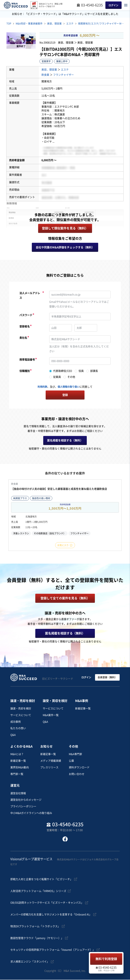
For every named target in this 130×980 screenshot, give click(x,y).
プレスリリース (49, 768)
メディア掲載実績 (51, 761)
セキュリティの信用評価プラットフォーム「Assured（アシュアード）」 (53, 950)
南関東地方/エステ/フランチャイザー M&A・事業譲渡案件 (105, 24)
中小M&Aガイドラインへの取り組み (31, 813)
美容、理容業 (57, 24)
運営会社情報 (18, 794)
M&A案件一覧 (51, 715)
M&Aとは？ (17, 754)
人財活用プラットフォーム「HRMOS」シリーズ (38, 891)
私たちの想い (18, 729)
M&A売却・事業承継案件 (31, 24)
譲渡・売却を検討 (21, 709)
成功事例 (16, 722)
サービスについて (21, 715)
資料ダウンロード (79, 768)
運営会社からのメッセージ (26, 800)
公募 (71, 761)
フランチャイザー (63, 75)
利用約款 (42, 387)
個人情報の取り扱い (69, 387)
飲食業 (45, 75)
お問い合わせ (77, 774)
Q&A (13, 735)
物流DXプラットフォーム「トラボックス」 (35, 927)
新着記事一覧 (83, 709)
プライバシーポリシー (23, 807)
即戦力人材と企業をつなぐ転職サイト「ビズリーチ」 (41, 880)
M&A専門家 (75, 754)
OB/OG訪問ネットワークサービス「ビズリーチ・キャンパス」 (47, 903)
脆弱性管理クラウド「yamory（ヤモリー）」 (37, 938)
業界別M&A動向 (20, 768)
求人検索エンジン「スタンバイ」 (30, 962)
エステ (73, 24)
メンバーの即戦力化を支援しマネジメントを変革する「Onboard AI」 (51, 915)
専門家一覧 (17, 774)
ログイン (86, 678)
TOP (9, 24)
